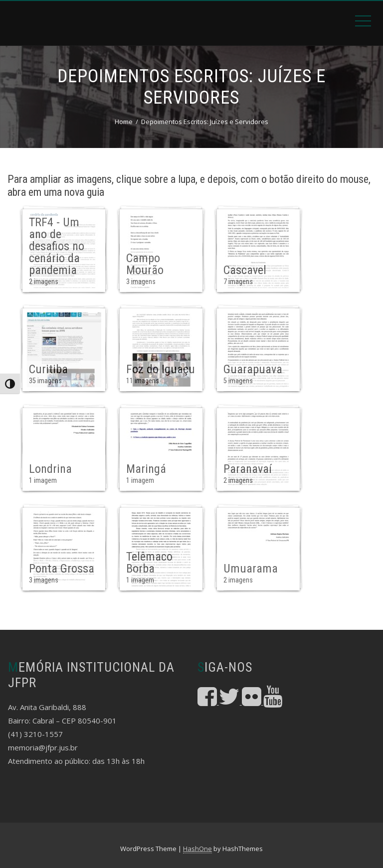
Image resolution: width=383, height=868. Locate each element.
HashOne (197, 849)
